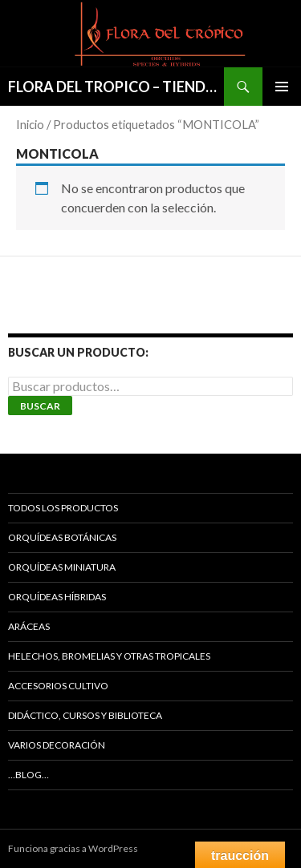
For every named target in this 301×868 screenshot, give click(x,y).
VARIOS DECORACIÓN (57, 745)
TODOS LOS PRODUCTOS (63, 508)
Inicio (30, 124)
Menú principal (282, 87)
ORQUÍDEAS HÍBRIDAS (57, 597)
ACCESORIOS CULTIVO (58, 686)
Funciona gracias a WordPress (73, 848)
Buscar (40, 406)
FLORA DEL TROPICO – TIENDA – (116, 87)
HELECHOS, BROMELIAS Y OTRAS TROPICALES (109, 656)
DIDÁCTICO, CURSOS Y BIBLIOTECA (85, 715)
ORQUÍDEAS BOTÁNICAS (62, 537)
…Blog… (28, 775)
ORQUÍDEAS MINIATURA (62, 567)
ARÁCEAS (29, 626)
